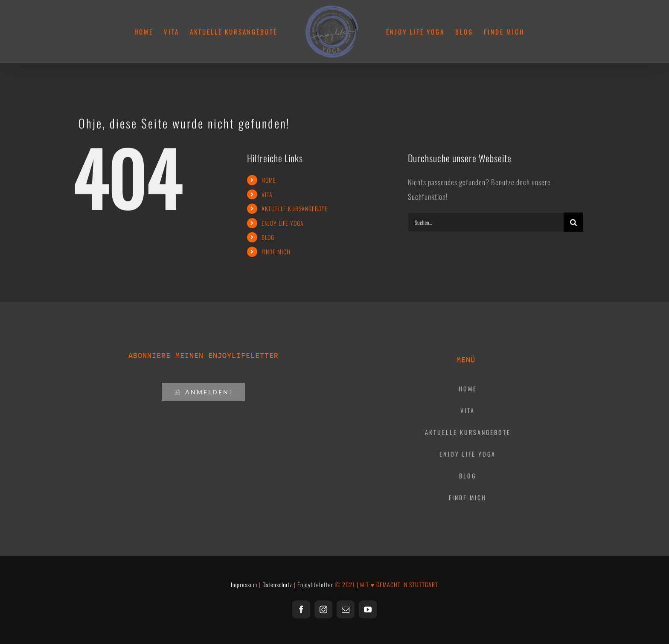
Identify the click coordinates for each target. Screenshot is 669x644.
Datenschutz (277, 584)
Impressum (244, 584)
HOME (269, 180)
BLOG (268, 237)
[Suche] (573, 222)
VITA (267, 194)
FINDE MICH (276, 252)
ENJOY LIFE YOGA (283, 223)
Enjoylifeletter (315, 584)
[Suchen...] (486, 222)
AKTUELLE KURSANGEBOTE (295, 208)
